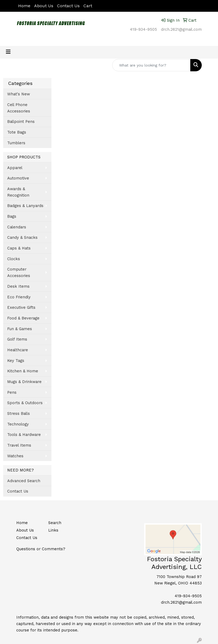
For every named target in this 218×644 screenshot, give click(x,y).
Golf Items (17, 339)
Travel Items (19, 445)
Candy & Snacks (22, 237)
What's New (19, 94)
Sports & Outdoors (25, 403)
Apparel (15, 168)
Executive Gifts (21, 307)
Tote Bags (17, 132)
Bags (12, 216)
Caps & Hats (19, 248)
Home (24, 6)
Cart (88, 6)
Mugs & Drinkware (24, 382)
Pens (12, 392)
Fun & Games (20, 329)
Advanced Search (24, 481)
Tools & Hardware (24, 435)
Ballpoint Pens (21, 122)
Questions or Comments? (41, 549)
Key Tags (16, 361)
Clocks (14, 259)
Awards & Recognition (18, 192)
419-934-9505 (143, 29)
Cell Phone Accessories (19, 108)
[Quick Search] (151, 65)
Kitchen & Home (23, 371)
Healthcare (18, 350)
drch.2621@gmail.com (181, 29)
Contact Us (68, 6)
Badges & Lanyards (25, 206)
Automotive (18, 178)
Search (55, 523)
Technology (18, 424)
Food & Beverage (23, 318)
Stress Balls (19, 413)
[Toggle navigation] (8, 52)
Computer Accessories (19, 272)
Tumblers (16, 143)
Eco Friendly (19, 297)
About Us (44, 6)
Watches (15, 456)
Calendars (17, 227)
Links (53, 530)
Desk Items (18, 286)
